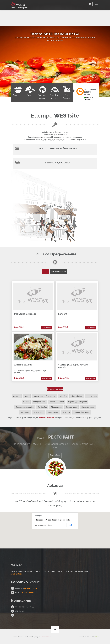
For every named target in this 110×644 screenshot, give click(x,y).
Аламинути (53, 412)
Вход (13, 8)
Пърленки (25, 412)
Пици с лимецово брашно (44, 396)
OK (71, 525)
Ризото (66, 412)
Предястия (92, 396)
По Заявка (42, 407)
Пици (27, 396)
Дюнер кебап (77, 396)
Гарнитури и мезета (77, 402)
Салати (17, 396)
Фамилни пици (88, 407)
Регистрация (23, 8)
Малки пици (56, 407)
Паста (26, 402)
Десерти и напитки (25, 407)
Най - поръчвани (58, 271)
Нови (46, 271)
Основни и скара (57, 402)
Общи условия (46, 637)
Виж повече (47, 328)
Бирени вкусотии (82, 412)
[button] (55, 531)
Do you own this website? (44, 525)
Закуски (63, 396)
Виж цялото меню (55, 389)
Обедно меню (39, 402)
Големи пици (71, 407)
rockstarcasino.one (46, 418)
